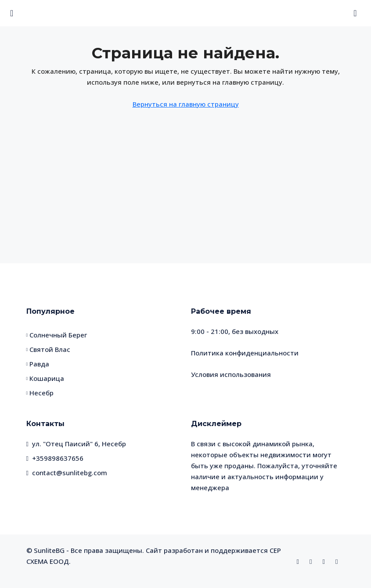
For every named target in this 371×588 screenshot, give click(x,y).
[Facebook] (300, 561)
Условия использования (231, 374)
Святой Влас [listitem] (49, 349)
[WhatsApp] (326, 561)
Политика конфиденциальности (245, 353)
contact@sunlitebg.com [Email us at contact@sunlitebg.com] (70, 473)
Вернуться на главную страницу (186, 104)
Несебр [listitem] (40, 393)
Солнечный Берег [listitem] (57, 335)
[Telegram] (338, 561)
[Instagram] (312, 561)
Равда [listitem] (38, 364)
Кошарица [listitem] (45, 378)
